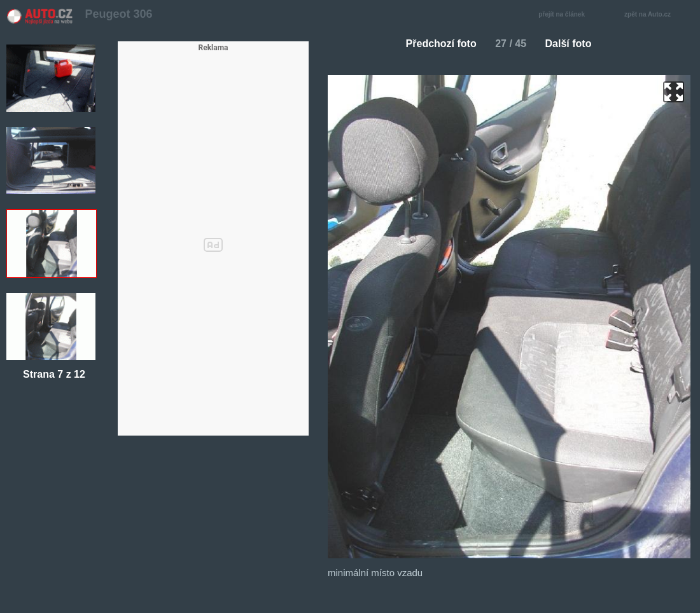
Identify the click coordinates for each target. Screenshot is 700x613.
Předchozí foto (436, 44)
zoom (674, 92)
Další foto (574, 44)
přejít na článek (565, 15)
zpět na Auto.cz (654, 15)
